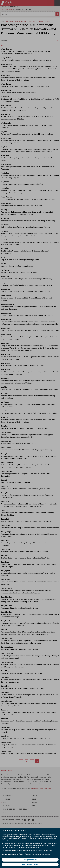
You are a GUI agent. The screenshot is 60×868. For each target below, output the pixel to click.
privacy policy (12, 851)
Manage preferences (9, 854)
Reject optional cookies (30, 864)
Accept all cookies (30, 860)
